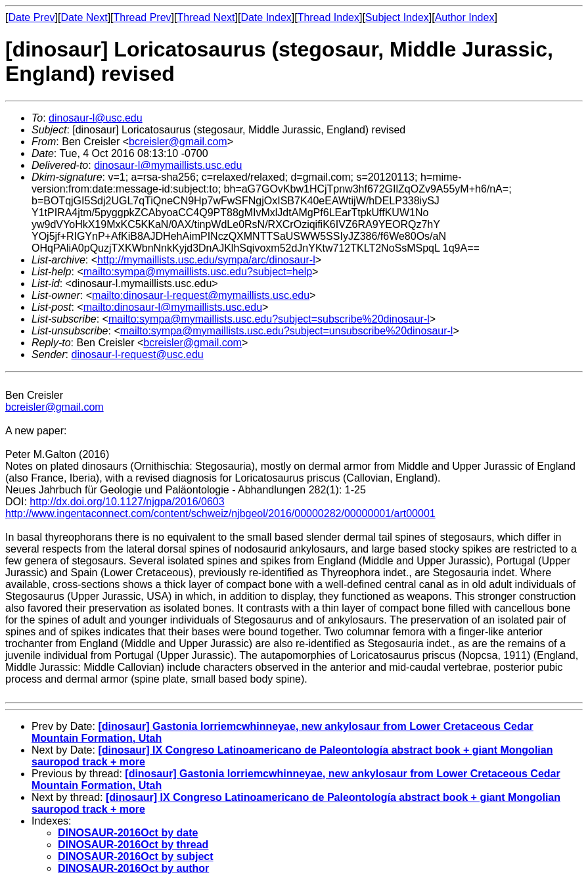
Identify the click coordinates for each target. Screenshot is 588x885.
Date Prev (31, 17)
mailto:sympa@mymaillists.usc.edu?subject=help (198, 272)
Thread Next (206, 17)
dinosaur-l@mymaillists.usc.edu (168, 165)
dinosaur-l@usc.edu (96, 118)
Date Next (84, 17)
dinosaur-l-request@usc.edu (137, 354)
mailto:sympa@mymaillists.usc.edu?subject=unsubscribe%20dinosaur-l (287, 331)
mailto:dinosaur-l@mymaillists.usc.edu (173, 307)
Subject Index (397, 17)
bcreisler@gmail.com (178, 142)
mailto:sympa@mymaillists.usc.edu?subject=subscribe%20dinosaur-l (269, 319)
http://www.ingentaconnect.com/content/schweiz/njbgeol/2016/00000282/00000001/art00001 (220, 513)
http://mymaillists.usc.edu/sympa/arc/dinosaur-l (206, 260)
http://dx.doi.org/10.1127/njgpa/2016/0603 (127, 502)
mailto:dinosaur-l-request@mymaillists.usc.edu (201, 295)
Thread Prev (143, 17)
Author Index (465, 17)
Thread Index (328, 17)
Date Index (266, 17)
